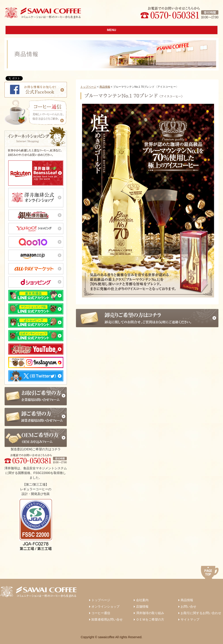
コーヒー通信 (101, 613)
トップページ (88, 87)
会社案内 (142, 600)
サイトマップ (190, 619)
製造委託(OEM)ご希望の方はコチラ (36, 440)
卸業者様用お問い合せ (107, 619)
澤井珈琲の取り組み (150, 613)
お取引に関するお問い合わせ (201, 613)
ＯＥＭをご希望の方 (150, 619)
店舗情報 (142, 607)
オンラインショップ (105, 607)
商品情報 (105, 87)
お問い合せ (188, 607)
